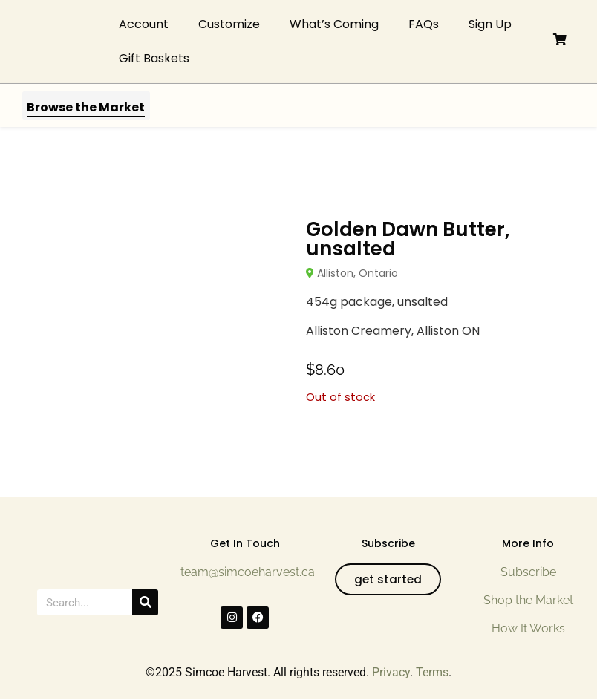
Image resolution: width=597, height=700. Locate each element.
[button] (86, 105)
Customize (229, 24)
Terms (432, 672)
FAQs (424, 24)
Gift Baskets (154, 58)
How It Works (528, 628)
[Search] (145, 602)
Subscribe (528, 572)
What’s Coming (334, 24)
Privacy (391, 672)
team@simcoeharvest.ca (248, 572)
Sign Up (490, 24)
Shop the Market (528, 600)
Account (144, 24)
